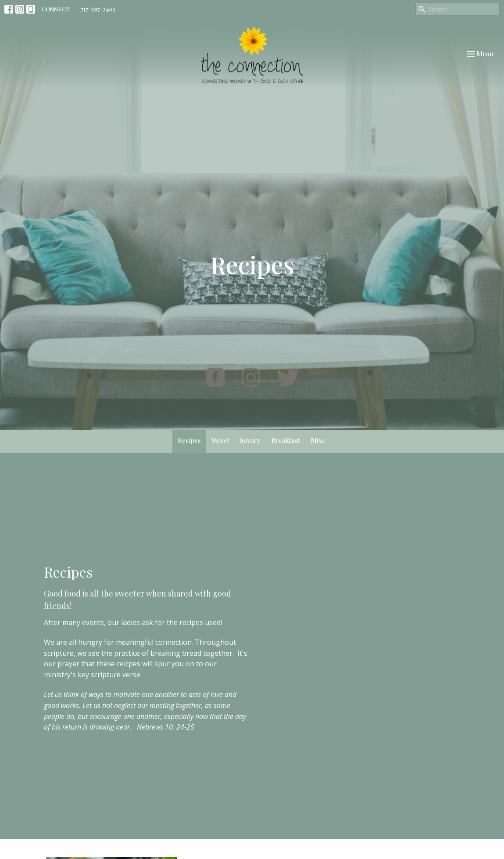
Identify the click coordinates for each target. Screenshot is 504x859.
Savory (250, 440)
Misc (318, 440)
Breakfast (286, 440)
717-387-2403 (98, 9)
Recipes (189, 440)
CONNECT (56, 9)
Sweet (220, 440)
